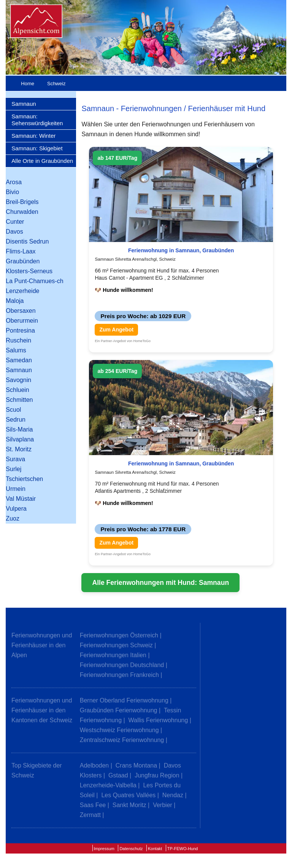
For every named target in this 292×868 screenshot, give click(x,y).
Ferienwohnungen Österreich (119, 635)
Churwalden (22, 212)
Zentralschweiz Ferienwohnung (122, 740)
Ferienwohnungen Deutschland (122, 665)
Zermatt (90, 815)
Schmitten (19, 400)
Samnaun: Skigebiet (37, 148)
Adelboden (94, 765)
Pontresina (20, 330)
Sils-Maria (19, 429)
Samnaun (24, 104)
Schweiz (56, 84)
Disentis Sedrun (27, 241)
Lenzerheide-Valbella (108, 785)
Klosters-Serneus (29, 271)
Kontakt (155, 849)
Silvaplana (20, 439)
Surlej (13, 469)
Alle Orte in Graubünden (42, 161)
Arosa (14, 182)
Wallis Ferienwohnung (158, 720)
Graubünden (23, 261)
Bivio (12, 192)
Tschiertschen (24, 479)
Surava (15, 459)
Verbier (163, 805)
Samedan (19, 360)
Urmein (16, 489)
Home (28, 84)
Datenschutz (131, 849)
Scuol (13, 410)
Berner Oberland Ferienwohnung (124, 700)
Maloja (15, 301)
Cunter (15, 222)
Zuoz (13, 518)
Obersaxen (21, 311)
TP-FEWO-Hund (183, 849)
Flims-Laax (21, 251)
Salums (16, 350)
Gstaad (118, 775)
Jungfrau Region (157, 775)
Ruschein (18, 340)
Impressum (104, 849)
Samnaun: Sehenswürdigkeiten (37, 120)
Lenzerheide (22, 291)
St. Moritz (19, 449)
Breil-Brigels (22, 202)
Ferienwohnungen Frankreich (119, 675)
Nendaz (173, 795)
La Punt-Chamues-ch (34, 281)
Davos (14, 232)
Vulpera (16, 509)
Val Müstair (21, 499)
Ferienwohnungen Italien (113, 655)
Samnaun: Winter (33, 136)
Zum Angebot (116, 330)
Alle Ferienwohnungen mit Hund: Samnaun (160, 583)
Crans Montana (136, 765)
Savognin (18, 380)
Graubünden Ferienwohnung (119, 710)
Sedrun (16, 420)
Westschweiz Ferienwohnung (119, 730)
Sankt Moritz (129, 805)
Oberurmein (22, 321)
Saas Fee (93, 805)
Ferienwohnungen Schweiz (116, 645)
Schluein (17, 390)
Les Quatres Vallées (128, 795)
